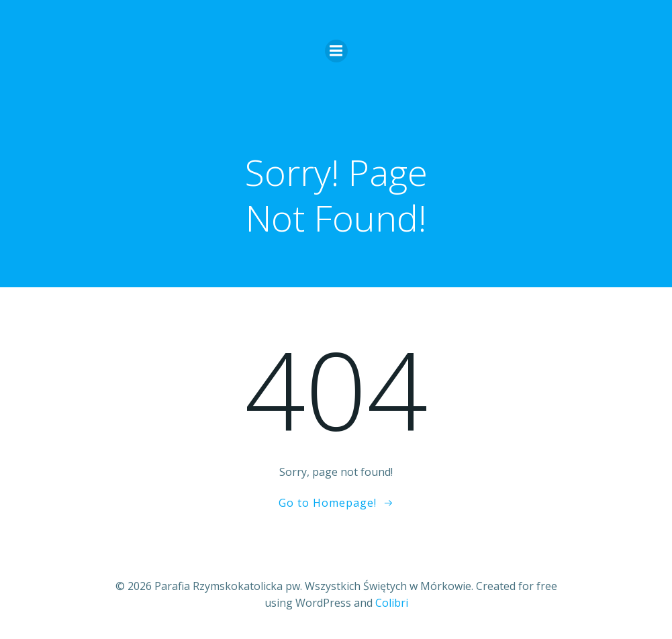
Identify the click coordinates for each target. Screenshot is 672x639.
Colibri (392, 603)
